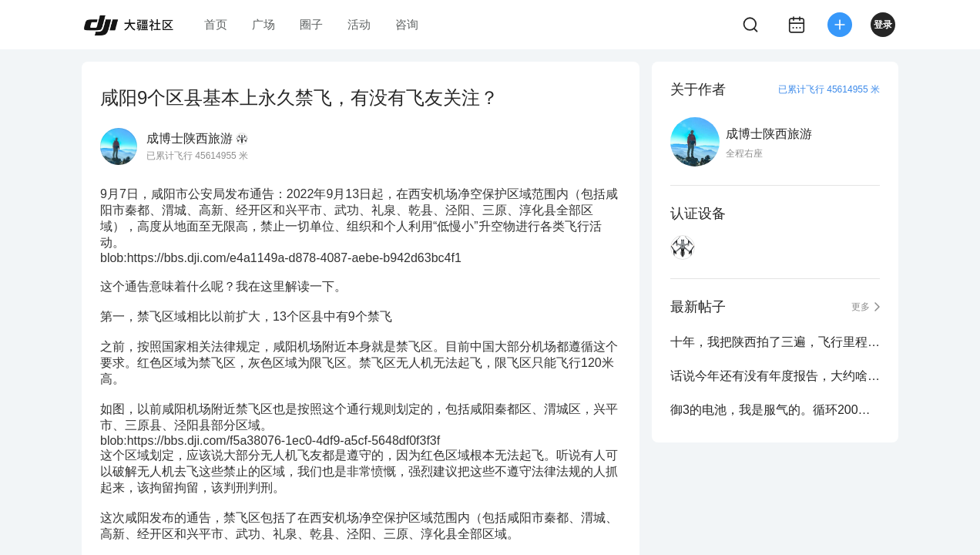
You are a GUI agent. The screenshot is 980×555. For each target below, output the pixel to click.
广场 (263, 24)
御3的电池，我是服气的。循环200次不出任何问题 (775, 410)
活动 (359, 24)
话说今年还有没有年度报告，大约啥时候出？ (775, 376)
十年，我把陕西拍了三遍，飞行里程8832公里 (775, 342)
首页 (216, 24)
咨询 (407, 24)
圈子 (311, 24)
